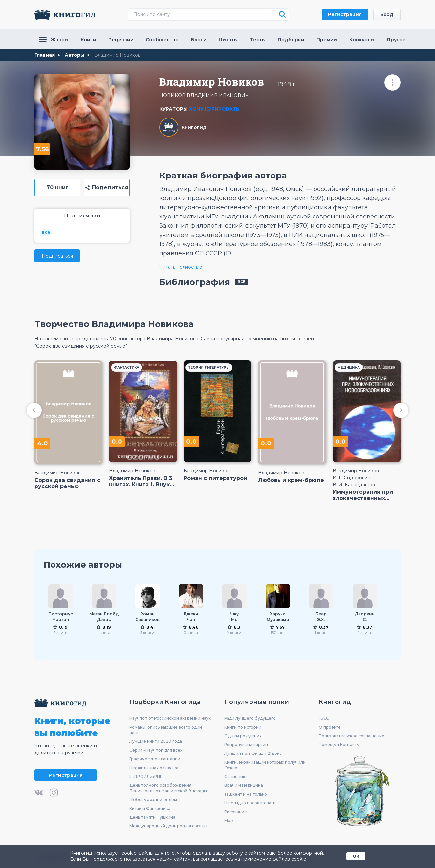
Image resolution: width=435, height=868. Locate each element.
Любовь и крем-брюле (291, 480)
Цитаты (228, 40)
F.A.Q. (325, 718)
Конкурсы (362, 40)
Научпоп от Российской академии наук (170, 718)
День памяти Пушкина (152, 817)
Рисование (236, 812)
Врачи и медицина (244, 785)
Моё (229, 821)
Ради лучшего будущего (250, 718)
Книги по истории (243, 727)
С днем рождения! (243, 736)
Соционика (236, 777)
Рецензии (121, 40)
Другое (396, 40)
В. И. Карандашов (354, 485)
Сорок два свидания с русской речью (67, 483)
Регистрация (345, 14)
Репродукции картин (246, 744)
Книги (88, 40)
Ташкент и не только (246, 794)
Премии (327, 40)
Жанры (54, 40)
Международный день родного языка (169, 826)
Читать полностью (181, 267)
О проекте (330, 727)
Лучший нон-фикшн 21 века (253, 753)
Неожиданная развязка (154, 768)
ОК (356, 856)
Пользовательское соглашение (352, 736)
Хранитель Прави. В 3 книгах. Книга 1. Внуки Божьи (141, 481)
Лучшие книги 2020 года (156, 741)
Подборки (291, 40)
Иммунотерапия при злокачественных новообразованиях (363, 495)
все (46, 232)
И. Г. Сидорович (351, 478)
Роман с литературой (215, 478)
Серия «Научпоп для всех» (157, 750)
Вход (387, 14)
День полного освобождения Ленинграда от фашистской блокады (168, 788)
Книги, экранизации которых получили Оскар (265, 765)
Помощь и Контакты (339, 744)
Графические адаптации (155, 759)
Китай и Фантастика (150, 808)
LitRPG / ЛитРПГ (146, 777)
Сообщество (162, 40)
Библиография (195, 282)
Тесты (258, 40)
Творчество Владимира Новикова (114, 324)
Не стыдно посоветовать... (251, 803)
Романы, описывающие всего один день (166, 730)
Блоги (199, 40)
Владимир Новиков (58, 473)
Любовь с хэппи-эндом (153, 800)
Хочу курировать (214, 109)
